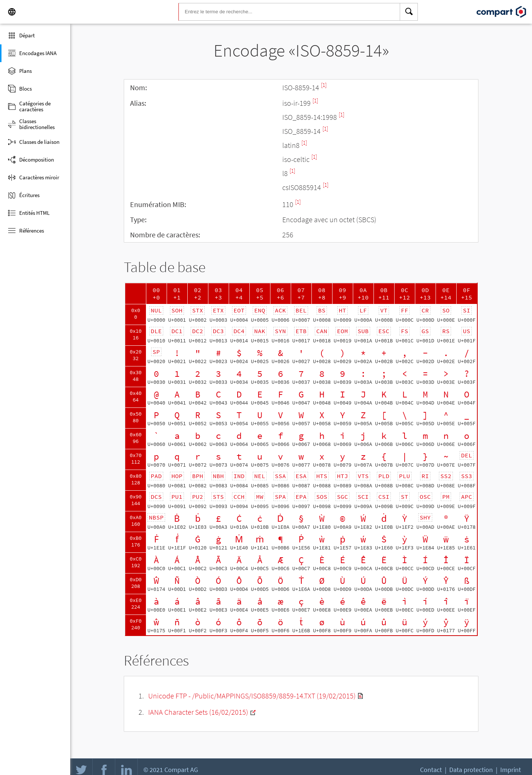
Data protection (471, 770)
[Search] (409, 12)
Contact (431, 770)
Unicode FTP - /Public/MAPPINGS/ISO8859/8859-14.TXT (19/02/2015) (252, 696)
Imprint (511, 770)
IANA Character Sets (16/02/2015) (198, 712)
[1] (324, 85)
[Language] (12, 12)
